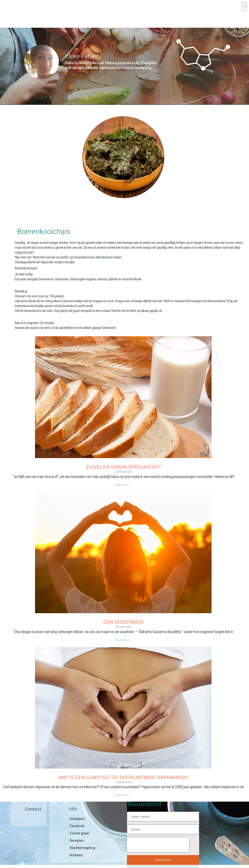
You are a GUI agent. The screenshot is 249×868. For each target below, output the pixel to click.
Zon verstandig (123, 622)
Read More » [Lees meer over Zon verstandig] (123, 640)
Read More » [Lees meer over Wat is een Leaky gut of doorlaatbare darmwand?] (123, 795)
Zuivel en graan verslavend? (123, 467)
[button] (244, 7)
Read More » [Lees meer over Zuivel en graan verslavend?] (123, 485)
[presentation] (158, 845)
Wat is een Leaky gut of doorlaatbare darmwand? (123, 777)
